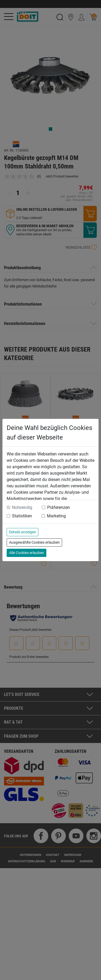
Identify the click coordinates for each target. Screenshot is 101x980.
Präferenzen (58, 507)
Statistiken (22, 516)
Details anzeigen (23, 532)
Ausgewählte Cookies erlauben (34, 542)
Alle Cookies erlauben (27, 553)
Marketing (56, 516)
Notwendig (22, 507)
